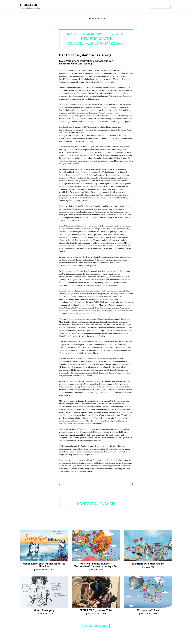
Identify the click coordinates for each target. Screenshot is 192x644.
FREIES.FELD (29, 5)
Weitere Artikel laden (96, 626)
